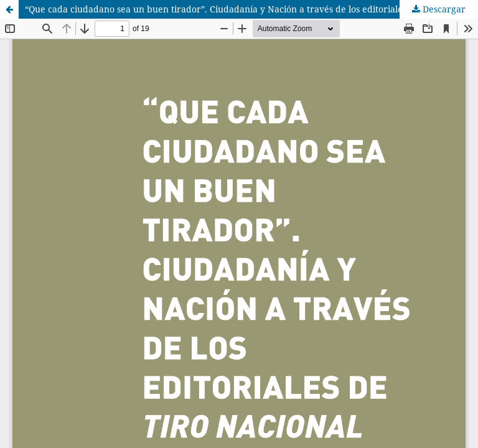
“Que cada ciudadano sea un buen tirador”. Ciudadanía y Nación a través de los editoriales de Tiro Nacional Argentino (251, 9)
